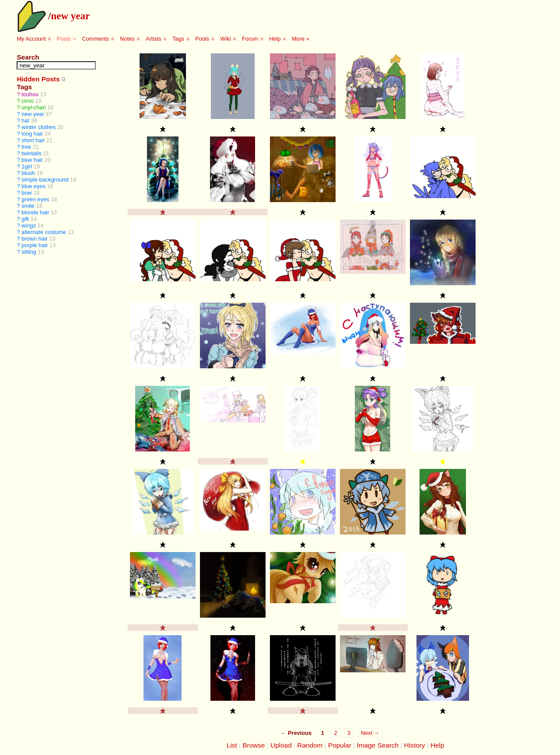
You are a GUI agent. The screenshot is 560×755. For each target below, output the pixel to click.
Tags (178, 39)
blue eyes (33, 186)
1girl (27, 166)
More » (301, 39)
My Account (31, 39)
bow (26, 193)
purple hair (35, 245)
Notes (127, 39)
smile (28, 206)
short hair (33, 140)
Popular (340, 745)
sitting (29, 252)
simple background (45, 180)
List (232, 745)
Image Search (378, 745)
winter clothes (38, 127)
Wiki (226, 39)
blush (28, 173)
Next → (370, 733)
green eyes (35, 199)
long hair (32, 134)
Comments (95, 39)
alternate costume (44, 232)
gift (25, 219)
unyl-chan (34, 107)
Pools (202, 39)
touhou (30, 94)
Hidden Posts (38, 79)
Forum (250, 39)
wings (29, 225)
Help (275, 39)
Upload (281, 745)
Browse (254, 745)
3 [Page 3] (349, 733)
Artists (154, 39)
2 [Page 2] (335, 733)
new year (70, 16)
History (415, 745)
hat (25, 121)
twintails (31, 153)
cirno (28, 101)
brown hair (35, 239)
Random (310, 745)
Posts (64, 39)
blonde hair (35, 212)
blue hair (32, 160)
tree (26, 147)
